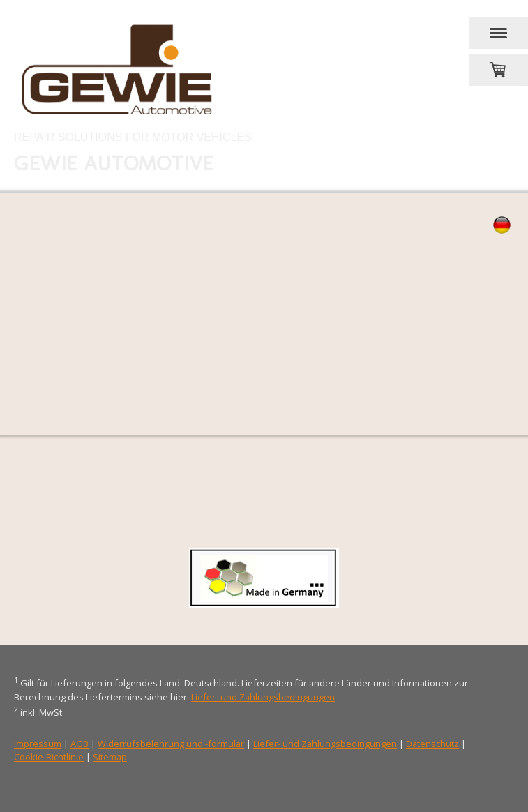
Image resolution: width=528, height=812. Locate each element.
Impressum (38, 744)
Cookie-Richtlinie (49, 757)
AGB (80, 744)
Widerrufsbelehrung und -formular (171, 744)
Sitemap (110, 757)
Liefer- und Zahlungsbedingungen (263, 697)
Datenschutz (432, 744)
